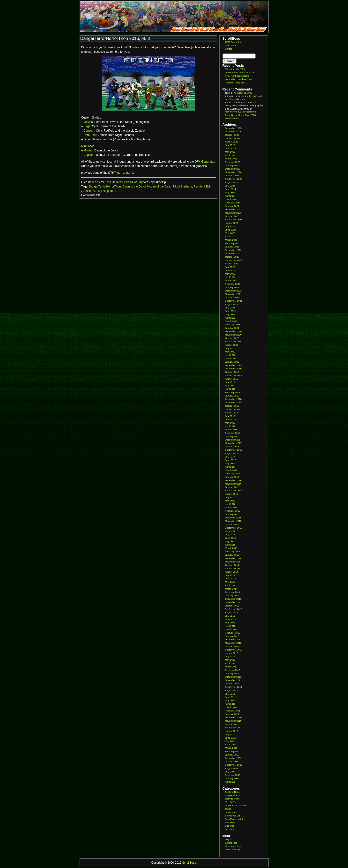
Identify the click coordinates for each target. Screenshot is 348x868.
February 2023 (233, 243)
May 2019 (230, 385)
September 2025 (234, 138)
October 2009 (232, 761)
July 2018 (230, 416)
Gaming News (232, 799)
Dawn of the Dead (134, 187)
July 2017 (230, 457)
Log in (228, 839)
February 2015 (233, 551)
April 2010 (230, 745)
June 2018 (231, 419)
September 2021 (234, 301)
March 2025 (231, 159)
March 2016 (231, 507)
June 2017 (231, 460)
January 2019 (232, 396)
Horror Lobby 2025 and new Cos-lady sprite (244, 98)
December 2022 (233, 250)
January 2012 (232, 673)
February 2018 (233, 433)
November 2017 (233, 443)
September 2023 (234, 220)
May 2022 (230, 274)
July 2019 (230, 382)
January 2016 (232, 514)
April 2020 (230, 355)
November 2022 (233, 253)
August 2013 (232, 612)
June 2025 (231, 148)
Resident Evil (202, 187)
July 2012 (230, 656)
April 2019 (230, 389)
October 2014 (232, 565)
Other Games (92, 139)
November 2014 (233, 562)
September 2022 (234, 260)
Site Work (230, 826)
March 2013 (231, 629)
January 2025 (232, 165)
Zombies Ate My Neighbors (99, 191)
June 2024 (231, 189)
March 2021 (231, 321)
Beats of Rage (233, 792)
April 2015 (230, 545)
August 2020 (232, 345)
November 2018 (233, 402)
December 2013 (233, 599)
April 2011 (230, 704)
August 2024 (232, 182)
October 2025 (232, 135)
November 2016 (233, 484)
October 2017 (232, 446)
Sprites (229, 49)
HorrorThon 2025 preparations (241, 112)
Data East (90, 135)
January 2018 (232, 436)
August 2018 (232, 413)
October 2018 (232, 406)
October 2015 (232, 524)
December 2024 (233, 169)
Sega (87, 126)
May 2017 (230, 463)
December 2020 (233, 331)
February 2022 (233, 284)
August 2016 (232, 494)
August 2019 (232, 379)
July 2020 (230, 348)
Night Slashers (183, 187)
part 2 (130, 173)
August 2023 (232, 223)
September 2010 (234, 728)
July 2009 (230, 772)
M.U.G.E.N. (231, 802)
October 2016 (232, 487)
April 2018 (230, 426)
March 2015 (231, 548)
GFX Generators (234, 42)
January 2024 (232, 206)
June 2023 (231, 230)
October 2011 (232, 684)
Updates (144, 182)
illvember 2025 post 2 (236, 83)
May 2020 (230, 352)
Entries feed (231, 843)
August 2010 (232, 731)
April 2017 (230, 467)
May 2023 (230, 233)
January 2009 (232, 778)
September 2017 (234, 450)
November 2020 (233, 335)
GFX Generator (204, 162)
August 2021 (232, 304)
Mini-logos (88, 146)
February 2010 (233, 751)
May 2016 (230, 501)
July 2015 (230, 535)
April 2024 (230, 196)
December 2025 (233, 128)
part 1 (121, 173)
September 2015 (234, 528)
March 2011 (231, 707)
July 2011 (230, 694)
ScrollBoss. (189, 863)
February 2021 (233, 325)
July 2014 (230, 575)
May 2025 (230, 152)
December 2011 (233, 677)
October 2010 (232, 724)
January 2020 (232, 362)
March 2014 (231, 589)
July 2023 (230, 226)
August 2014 (232, 572)
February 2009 (233, 775)
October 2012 (232, 646)
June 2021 (231, 311)
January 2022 (232, 287)
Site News (131, 182)
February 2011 (233, 711)
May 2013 (230, 623)
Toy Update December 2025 (240, 72)
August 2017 (232, 453)
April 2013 (230, 626)
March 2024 (231, 199)
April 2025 (230, 155)
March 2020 (231, 358)
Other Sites (231, 812)
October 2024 (232, 176)
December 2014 (233, 558)
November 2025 (233, 131)
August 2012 (232, 653)
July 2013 (230, 616)
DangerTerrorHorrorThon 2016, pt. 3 (115, 38)
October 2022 (232, 257)
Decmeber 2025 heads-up (239, 79)
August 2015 (232, 531)
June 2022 (231, 270)
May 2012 (230, 660)
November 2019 (233, 369)
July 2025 (230, 145)
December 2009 (233, 758)
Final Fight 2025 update (237, 76)
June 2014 (231, 579)
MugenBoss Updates (236, 805)
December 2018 (233, 399)
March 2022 (231, 281)
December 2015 (233, 518)
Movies (88, 122)
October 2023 (232, 216)
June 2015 (231, 538)
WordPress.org (233, 849)
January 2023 (232, 247)
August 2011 (232, 690)
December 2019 (233, 365)
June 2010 (231, 738)
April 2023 (230, 236)
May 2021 (230, 314)
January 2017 (232, 477)
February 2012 (233, 670)
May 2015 (230, 541)
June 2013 (231, 619)
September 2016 (234, 490)
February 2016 (233, 511)
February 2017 (233, 474)
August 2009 (232, 768)
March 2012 (231, 667)
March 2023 (231, 240)
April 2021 (230, 318)
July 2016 (230, 497)
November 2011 (233, 680)
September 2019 (234, 375)
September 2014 (234, 568)
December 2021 (233, 291)
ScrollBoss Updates (110, 182)
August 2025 (232, 142)
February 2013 (233, 633)
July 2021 (230, 308)
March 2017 (231, 470)
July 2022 (230, 267)
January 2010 (232, 755)
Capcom (89, 131)
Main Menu (231, 45)
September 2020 (234, 341)
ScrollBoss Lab (233, 816)
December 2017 (233, 440)
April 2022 (230, 277)
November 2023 (233, 213)
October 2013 (232, 606)
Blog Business (233, 795)
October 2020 (232, 338)
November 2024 (233, 172)
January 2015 (232, 555)
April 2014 (230, 585)
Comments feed (233, 846)
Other (228, 809)
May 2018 (230, 423)
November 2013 (233, 602)
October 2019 (232, 372)
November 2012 (233, 643)
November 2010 (233, 721)
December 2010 (233, 717)
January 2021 (232, 328)
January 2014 (232, 595)
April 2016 (230, 504)
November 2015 (233, 521)
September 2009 (234, 765)
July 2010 (230, 734)
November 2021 (233, 294)
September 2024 (234, 179)
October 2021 (232, 297)
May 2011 (230, 700)
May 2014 (230, 582)
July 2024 (230, 186)
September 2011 (234, 687)
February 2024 (233, 203)
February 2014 (233, 592)
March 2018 (231, 430)
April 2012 (230, 663)
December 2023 (233, 209)
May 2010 (230, 741)
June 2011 (231, 697)
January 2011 (232, 714)
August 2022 (232, 264)
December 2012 (233, 640)
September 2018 (234, 409)
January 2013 (232, 636)
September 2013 (234, 609)
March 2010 (231, 748)
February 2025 (233, 162)
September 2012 (234, 650)
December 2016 (233, 480)
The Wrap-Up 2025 (235, 69)
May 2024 (230, 192)
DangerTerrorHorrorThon (105, 187)
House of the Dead (159, 187)
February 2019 (233, 392)
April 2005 (230, 782)
